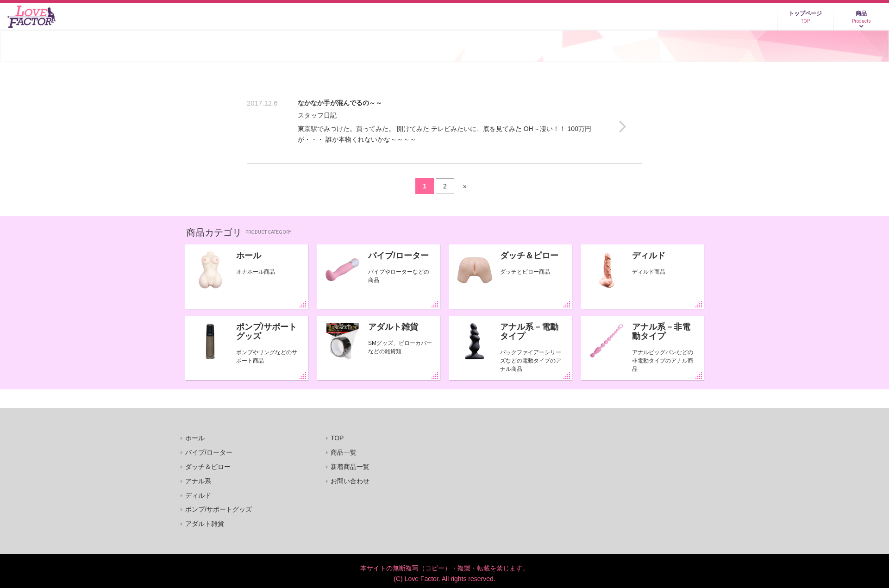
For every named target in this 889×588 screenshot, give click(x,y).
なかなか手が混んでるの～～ (340, 103)
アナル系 (198, 481)
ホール (249, 256)
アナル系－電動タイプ (529, 332)
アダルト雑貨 (393, 327)
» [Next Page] (465, 186)
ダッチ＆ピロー (529, 256)
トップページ (805, 17)
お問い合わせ (350, 481)
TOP (337, 438)
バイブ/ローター (398, 256)
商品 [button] (861, 17)
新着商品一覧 (350, 467)
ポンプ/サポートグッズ (266, 332)
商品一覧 (344, 452)
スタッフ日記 (317, 115)
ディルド (649, 256)
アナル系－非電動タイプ (661, 332)
